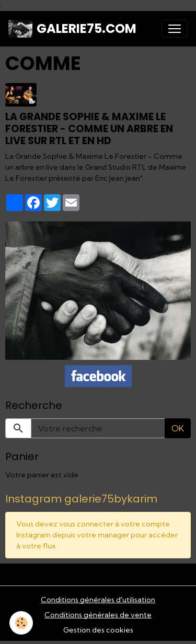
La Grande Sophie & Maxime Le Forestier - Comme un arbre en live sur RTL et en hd (89, 129)
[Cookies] (21, 623)
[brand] (72, 29)
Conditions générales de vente (98, 615)
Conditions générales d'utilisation (98, 600)
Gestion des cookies (98, 630)
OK (178, 428)
